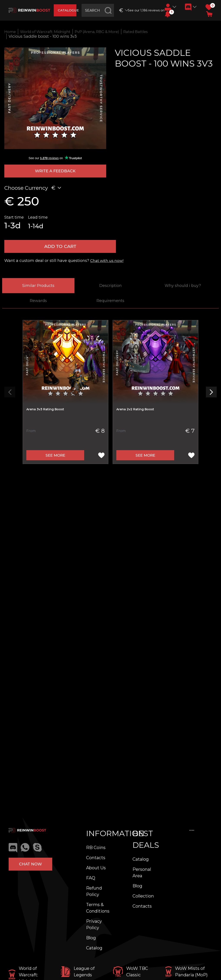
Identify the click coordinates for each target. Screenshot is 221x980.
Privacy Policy (94, 924)
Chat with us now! (108, 263)
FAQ (91, 878)
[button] (168, 14)
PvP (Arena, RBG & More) (103, 32)
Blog (91, 938)
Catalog (94, 948)
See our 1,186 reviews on (145, 10)
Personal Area (142, 873)
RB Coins (96, 848)
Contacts (96, 858)
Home (10, 32)
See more (55, 457)
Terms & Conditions (98, 908)
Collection (143, 896)
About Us (96, 868)
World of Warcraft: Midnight (48, 32)
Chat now (30, 864)
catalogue (68, 10)
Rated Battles (145, 32)
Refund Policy (94, 891)
